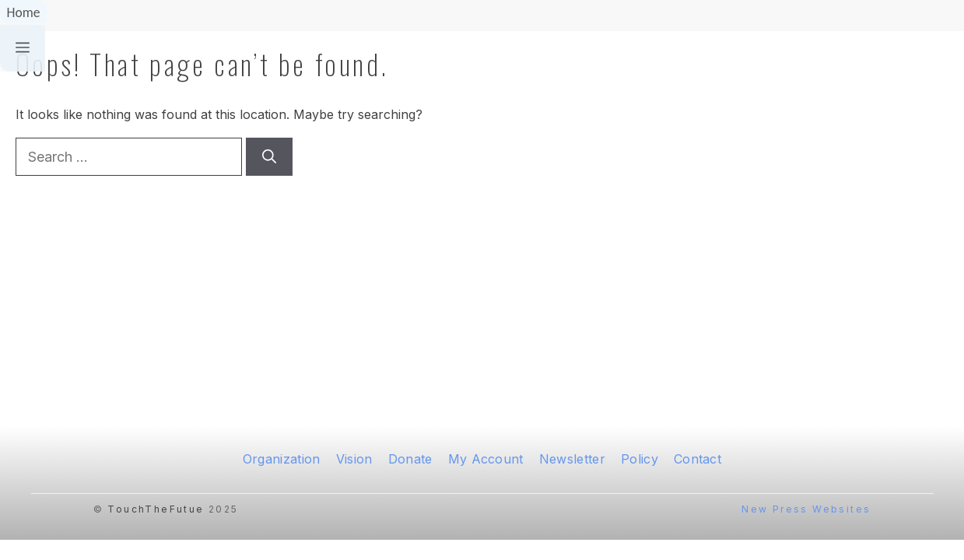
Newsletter (572, 459)
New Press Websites (806, 509)
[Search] (269, 157)
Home (23, 12)
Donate (410, 459)
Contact (698, 459)
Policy (640, 459)
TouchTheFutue (156, 509)
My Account (486, 459)
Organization (282, 459)
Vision (354, 459)
